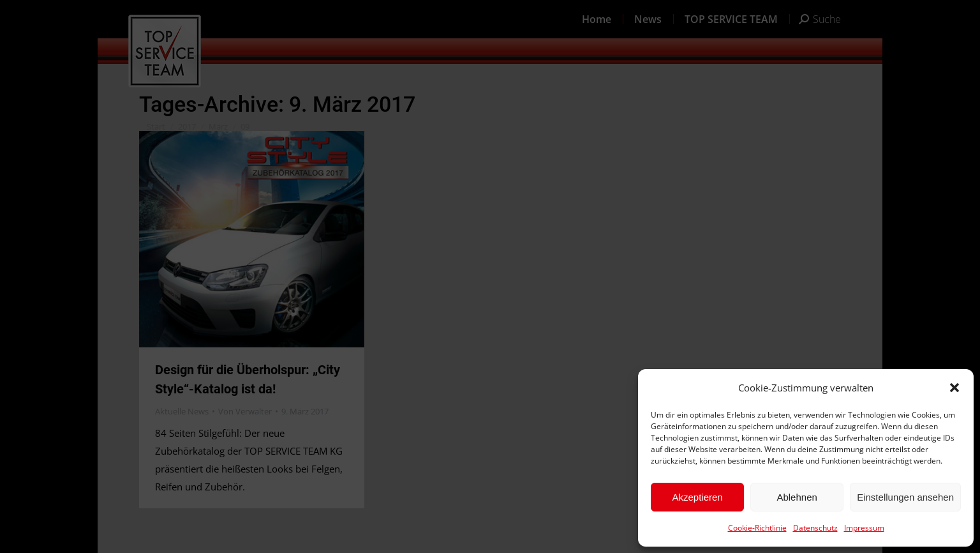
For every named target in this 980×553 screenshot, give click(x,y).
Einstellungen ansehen (905, 497)
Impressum (864, 528)
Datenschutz (815, 528)
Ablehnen (797, 497)
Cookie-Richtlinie (757, 528)
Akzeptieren (697, 497)
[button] (954, 388)
